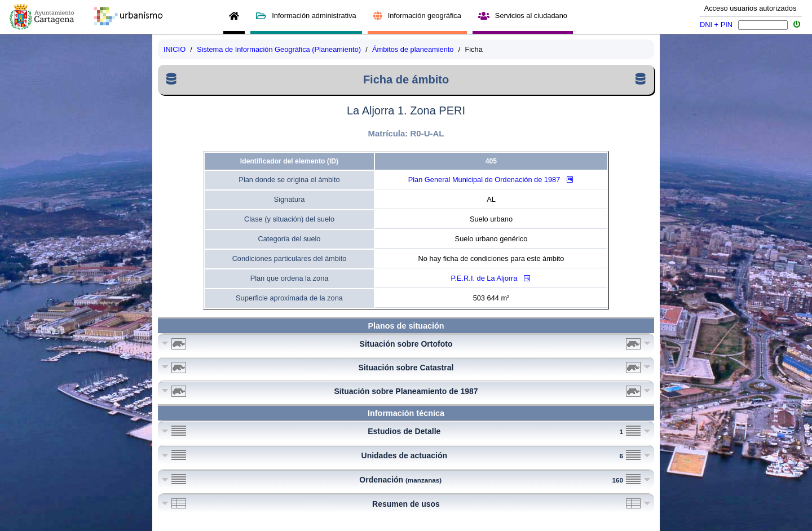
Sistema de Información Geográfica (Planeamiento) (279, 49)
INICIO (175, 49)
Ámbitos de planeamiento (413, 49)
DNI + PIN (716, 25)
